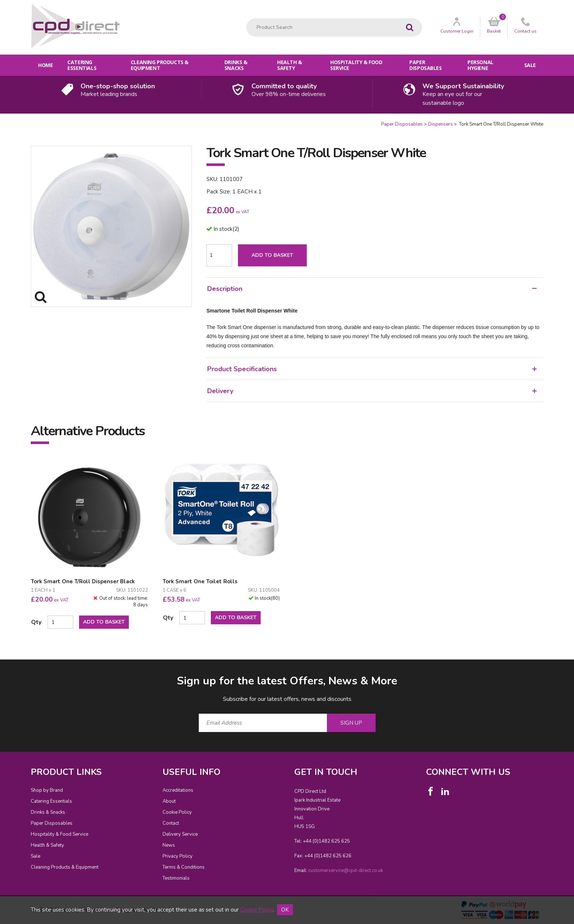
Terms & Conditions (184, 867)
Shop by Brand (47, 790)
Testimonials (176, 878)
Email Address (16, 668)
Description (372, 289)
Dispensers (440, 124)
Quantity (0, 121)
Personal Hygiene (480, 65)
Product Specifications (372, 369)
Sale (530, 65)
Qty (36, 622)
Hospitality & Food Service (356, 65)
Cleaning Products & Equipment (160, 65)
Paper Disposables (425, 65)
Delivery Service (180, 834)
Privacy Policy (178, 856)
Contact (171, 823)
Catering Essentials (82, 65)
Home (45, 65)
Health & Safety (290, 65)
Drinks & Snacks (236, 65)
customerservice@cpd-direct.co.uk (346, 871)
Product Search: (247, 19)
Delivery (372, 391)
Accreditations (178, 790)
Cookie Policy (177, 812)
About (169, 801)
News (169, 845)
